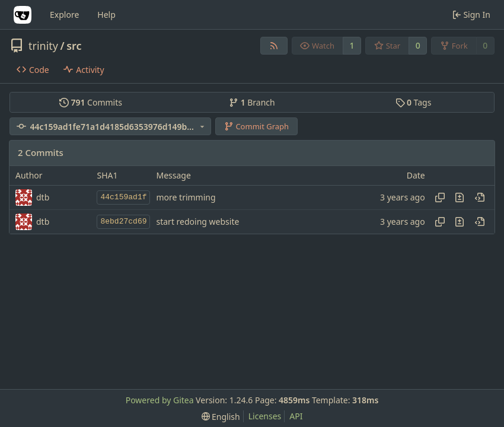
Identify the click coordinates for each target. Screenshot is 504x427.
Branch (252, 102)
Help (106, 15)
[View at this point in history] (480, 197)
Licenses (265, 416)
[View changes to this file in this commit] (460, 197)
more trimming (186, 197)
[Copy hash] (440, 197)
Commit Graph (256, 126)
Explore (64, 15)
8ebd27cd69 (123, 222)
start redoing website (197, 222)
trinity (43, 46)
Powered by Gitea (160, 400)
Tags (414, 102)
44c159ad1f (123, 197)
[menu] (221, 417)
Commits (91, 102)
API (296, 416)
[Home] (23, 15)
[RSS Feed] (274, 46)
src (74, 46)
